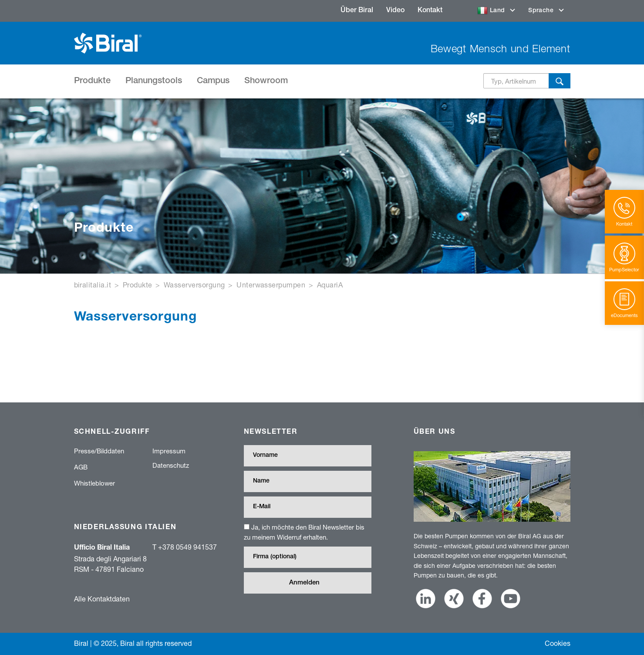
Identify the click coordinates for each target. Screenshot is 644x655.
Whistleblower (94, 483)
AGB (81, 467)
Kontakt (430, 11)
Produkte (92, 81)
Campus (213, 81)
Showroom (266, 81)
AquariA (330, 285)
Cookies (558, 643)
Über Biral (357, 11)
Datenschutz (171, 465)
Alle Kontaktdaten (102, 599)
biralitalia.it (93, 285)
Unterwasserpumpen (271, 285)
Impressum (169, 451)
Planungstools (154, 81)
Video (395, 11)
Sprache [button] (542, 11)
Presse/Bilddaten (99, 451)
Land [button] (492, 11)
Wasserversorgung (194, 285)
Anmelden (304, 583)
